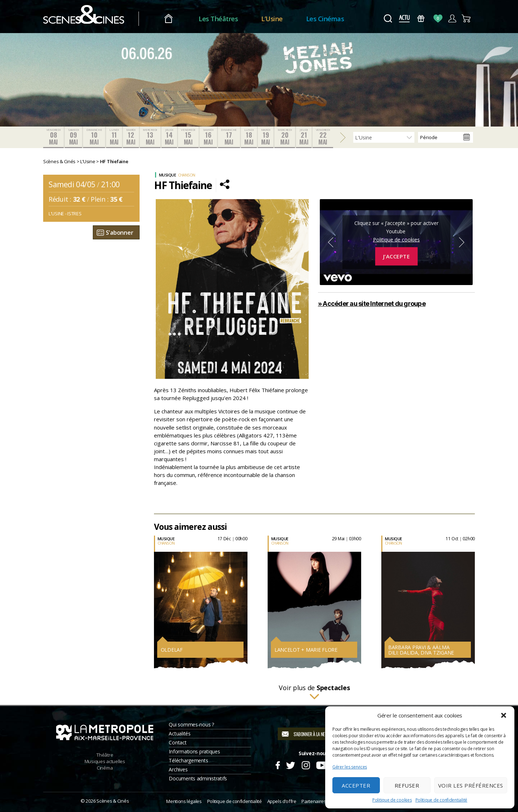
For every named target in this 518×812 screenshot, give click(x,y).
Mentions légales (184, 801)
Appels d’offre (282, 801)
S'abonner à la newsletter (318, 734)
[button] (504, 715)
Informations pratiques (194, 751)
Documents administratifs (198, 778)
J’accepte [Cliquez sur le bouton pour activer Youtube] (397, 256)
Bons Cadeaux (421, 19)
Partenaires (314, 801)
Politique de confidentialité (441, 800)
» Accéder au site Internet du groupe (372, 304)
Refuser (407, 785)
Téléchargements (188, 760)
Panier (466, 19)
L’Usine (272, 19)
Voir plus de (314, 692)
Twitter (290, 764)
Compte (452, 19)
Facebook (278, 764)
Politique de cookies (392, 800)
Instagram (306, 764)
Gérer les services (350, 767)
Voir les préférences (471, 785)
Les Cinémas (325, 19)
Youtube (321, 764)
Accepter (356, 785)
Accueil (169, 19)
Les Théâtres (218, 19)
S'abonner (120, 233)
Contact (178, 742)
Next (462, 242)
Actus (404, 19)
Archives (178, 769)
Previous (331, 242)
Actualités (180, 733)
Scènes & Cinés (113, 801)
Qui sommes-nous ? (191, 724)
